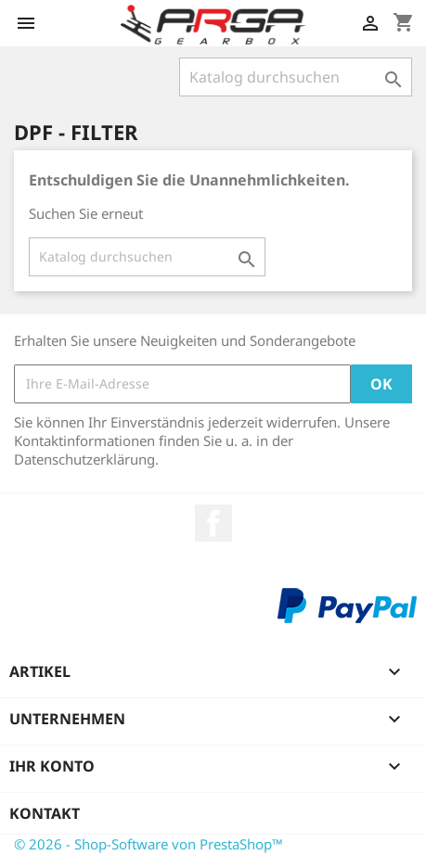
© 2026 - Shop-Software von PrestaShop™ (148, 844)
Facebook (213, 523)
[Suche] (296, 77)
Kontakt (45, 813)
